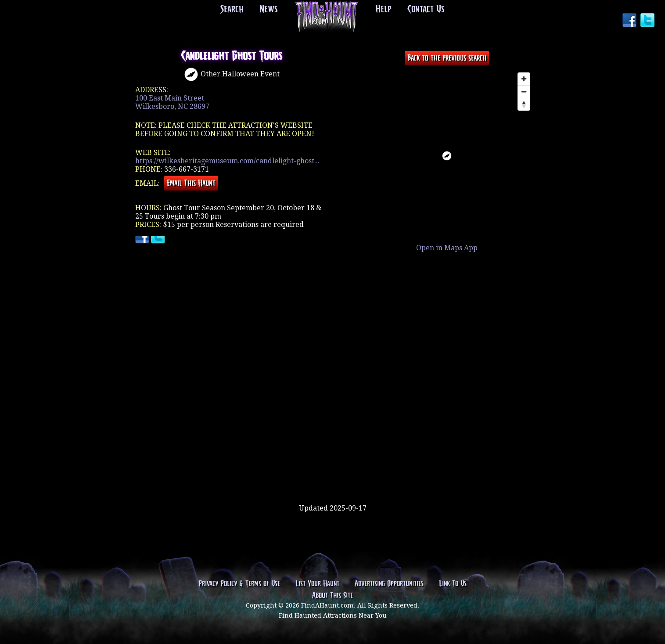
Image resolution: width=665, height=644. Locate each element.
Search (235, 10)
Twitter (648, 21)
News (270, 10)
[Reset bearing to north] (524, 104)
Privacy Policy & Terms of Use (239, 584)
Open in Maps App (447, 248)
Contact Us (424, 10)
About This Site (332, 597)
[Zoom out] (524, 92)
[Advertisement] (333, 475)
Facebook (630, 21)
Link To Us (453, 584)
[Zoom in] (524, 79)
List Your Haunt (317, 584)
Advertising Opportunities (389, 584)
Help (383, 10)
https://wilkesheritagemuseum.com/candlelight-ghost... (227, 161)
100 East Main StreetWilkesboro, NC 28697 (172, 102)
